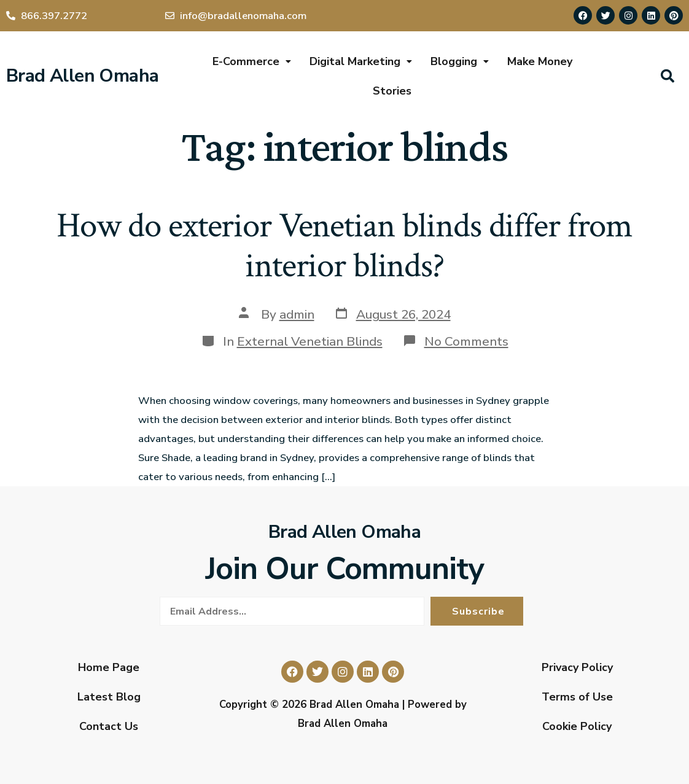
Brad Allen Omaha (82, 76)
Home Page (109, 667)
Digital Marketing (361, 61)
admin (297, 314)
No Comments (466, 341)
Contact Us (109, 726)
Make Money (540, 61)
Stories (392, 91)
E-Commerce (252, 61)
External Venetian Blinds (310, 341)
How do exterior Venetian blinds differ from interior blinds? (344, 246)
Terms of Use (577, 697)
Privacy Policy (577, 667)
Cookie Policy (577, 726)
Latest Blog (109, 697)
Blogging (460, 61)
